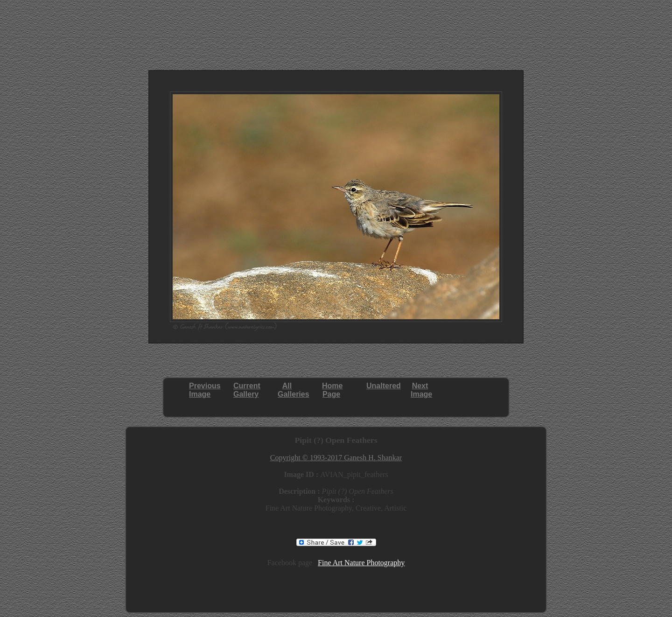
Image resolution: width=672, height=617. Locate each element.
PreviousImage (205, 390)
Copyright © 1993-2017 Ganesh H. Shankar (336, 458)
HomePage (332, 390)
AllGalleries (294, 390)
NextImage (421, 390)
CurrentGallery (247, 390)
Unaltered (384, 386)
